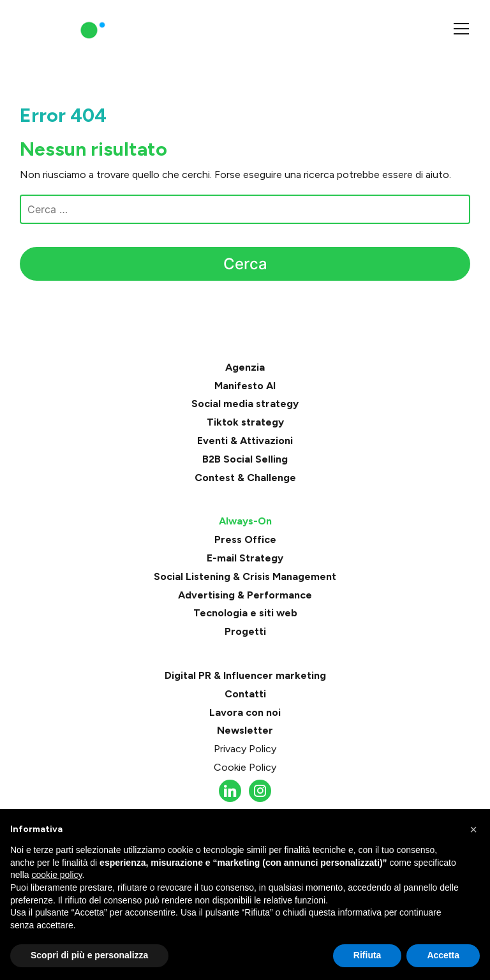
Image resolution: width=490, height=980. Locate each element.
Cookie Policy (245, 767)
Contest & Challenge (245, 478)
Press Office (245, 539)
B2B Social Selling (245, 459)
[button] (473, 829)
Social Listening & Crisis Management (245, 576)
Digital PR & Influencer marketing (245, 675)
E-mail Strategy (245, 558)
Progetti (245, 631)
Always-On (245, 521)
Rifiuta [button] (367, 955)
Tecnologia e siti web (245, 613)
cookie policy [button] (56, 875)
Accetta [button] (443, 955)
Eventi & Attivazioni (245, 441)
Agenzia (245, 367)
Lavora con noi (245, 712)
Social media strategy (245, 404)
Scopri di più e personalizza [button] (89, 955)
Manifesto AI (245, 386)
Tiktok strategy (245, 422)
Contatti (245, 694)
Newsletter (245, 730)
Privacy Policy (245, 749)
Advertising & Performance (245, 595)
